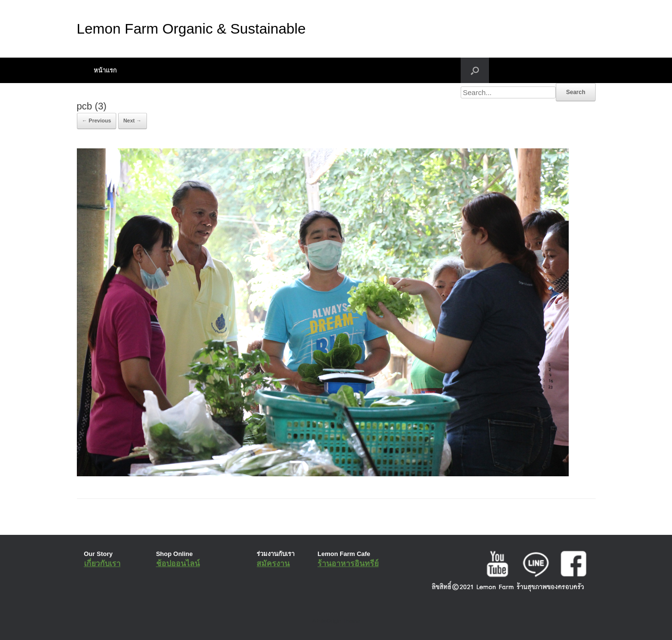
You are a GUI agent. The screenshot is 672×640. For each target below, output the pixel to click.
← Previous (97, 121)
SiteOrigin (329, 621)
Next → (133, 121)
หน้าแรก (105, 70)
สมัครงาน (273, 563)
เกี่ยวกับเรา (102, 563)
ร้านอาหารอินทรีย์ (348, 563)
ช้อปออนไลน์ (178, 563)
